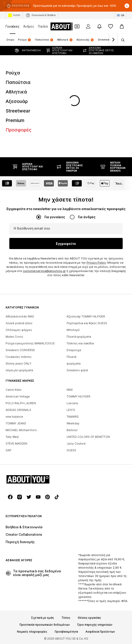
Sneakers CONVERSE (20, 350)
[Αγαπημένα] (111, 26)
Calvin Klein (14, 390)
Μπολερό (73, 330)
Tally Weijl (12, 437)
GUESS (71, 450)
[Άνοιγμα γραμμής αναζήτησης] (121, 40)
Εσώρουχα (74, 350)
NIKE (70, 390)
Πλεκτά (71, 357)
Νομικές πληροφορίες (32, 632)
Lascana (72, 403)
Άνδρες (29, 26)
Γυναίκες (13, 26)
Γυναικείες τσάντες (19, 357)
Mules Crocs (14, 337)
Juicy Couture (76, 444)
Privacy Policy (96, 263)
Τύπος (66, 618)
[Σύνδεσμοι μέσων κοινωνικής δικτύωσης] (10, 497)
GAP (8, 450)
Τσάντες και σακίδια (80, 343)
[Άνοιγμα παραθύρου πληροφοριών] (127, 6)
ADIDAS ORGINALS (18, 410)
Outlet (14, 15)
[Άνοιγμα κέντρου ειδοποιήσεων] (99, 26)
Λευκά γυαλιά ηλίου (19, 323)
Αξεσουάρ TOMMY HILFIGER (86, 316)
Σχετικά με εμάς (43, 618)
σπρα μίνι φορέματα (19, 370)
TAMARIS (73, 417)
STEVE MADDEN (16, 444)
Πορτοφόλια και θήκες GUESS (87, 323)
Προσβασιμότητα (66, 632)
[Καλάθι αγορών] (122, 26)
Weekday (73, 423)
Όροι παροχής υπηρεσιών (95, 625)
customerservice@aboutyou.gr (44, 271)
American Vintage (18, 396)
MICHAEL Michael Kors (21, 430)
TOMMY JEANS (16, 423)
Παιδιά (43, 26)
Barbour (72, 430)
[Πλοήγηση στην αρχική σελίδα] (69, 26)
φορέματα (74, 364)
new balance (14, 417)
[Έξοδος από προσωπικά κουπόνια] (77, 26)
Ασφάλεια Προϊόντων (100, 632)
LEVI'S (71, 410)
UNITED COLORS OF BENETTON (88, 437)
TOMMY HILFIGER (78, 396)
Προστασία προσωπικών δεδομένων (45, 625)
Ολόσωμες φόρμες (19, 330)
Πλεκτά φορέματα (79, 337)
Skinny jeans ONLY (18, 364)
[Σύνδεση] (88, 26)
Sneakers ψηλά (77, 370)
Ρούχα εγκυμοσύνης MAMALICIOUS (30, 343)
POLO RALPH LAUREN (21, 403)
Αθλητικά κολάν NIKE (20, 316)
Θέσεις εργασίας (89, 618)
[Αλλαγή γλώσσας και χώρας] (121, 15)
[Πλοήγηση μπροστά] (113, 40)
